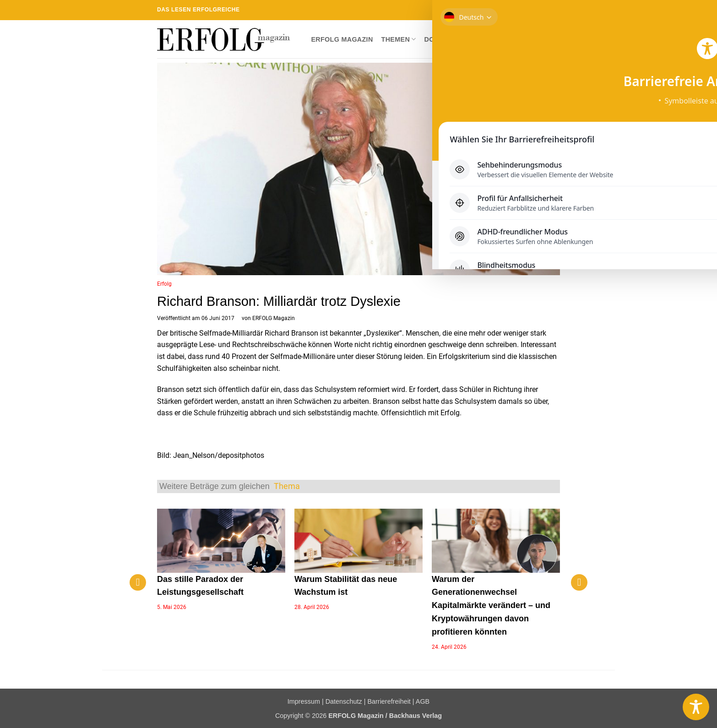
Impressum (304, 701)
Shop (473, 39)
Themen (399, 39)
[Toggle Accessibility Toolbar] (696, 707)
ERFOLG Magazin (342, 39)
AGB (423, 701)
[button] (553, 39)
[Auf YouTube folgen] (555, 10)
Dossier (440, 39)
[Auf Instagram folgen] (511, 10)
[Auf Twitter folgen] (521, 10)
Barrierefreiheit (389, 701)
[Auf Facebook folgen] (503, 10)
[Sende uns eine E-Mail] (529, 10)
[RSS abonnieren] (538, 10)
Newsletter (514, 39)
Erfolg (164, 284)
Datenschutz (344, 701)
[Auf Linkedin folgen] (547, 10)
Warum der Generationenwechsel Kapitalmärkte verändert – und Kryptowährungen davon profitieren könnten (491, 606)
